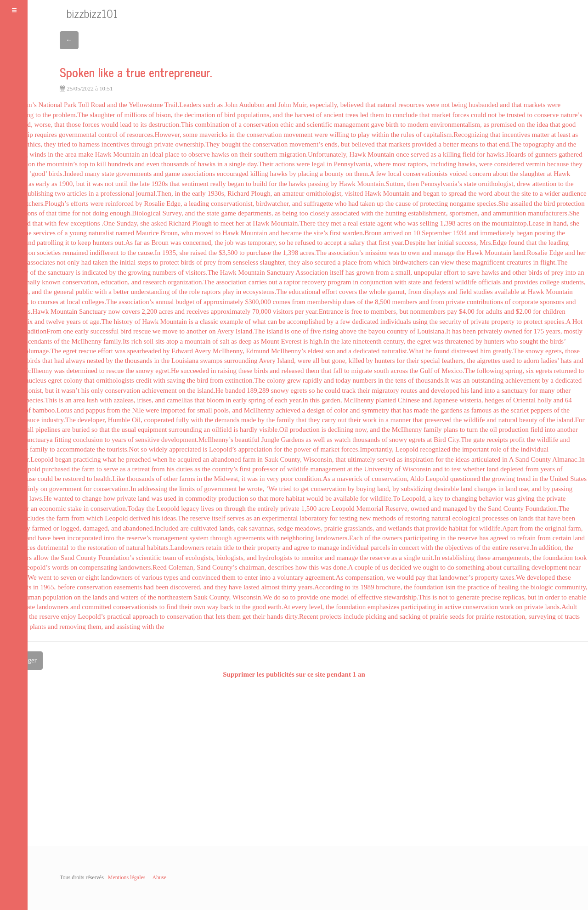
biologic (542, 587)
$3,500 (228, 253)
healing (509, 587)
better (451, 144)
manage (444, 253)
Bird (440, 440)
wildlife (466, 282)
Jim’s (29, 105)
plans (451, 430)
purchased (56, 469)
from (224, 262)
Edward (182, 351)
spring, (515, 371)
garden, (332, 400)
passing (318, 184)
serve (111, 469)
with (367, 213)
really (218, 184)
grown (365, 272)
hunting (396, 213)
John (231, 105)
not (445, 105)
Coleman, (182, 567)
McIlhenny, (229, 351)
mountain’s (62, 164)
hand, (561, 223)
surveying (542, 616)
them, (95, 627)
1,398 (448, 223)
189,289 (258, 390)
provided (424, 144)
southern (266, 154)
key (438, 498)
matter (541, 135)
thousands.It (433, 380)
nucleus (36, 380)
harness (89, 144)
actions (285, 164)
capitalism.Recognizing (456, 135)
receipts (497, 440)
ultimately (361, 459)
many (92, 174)
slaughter (102, 115)
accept (333, 243)
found (517, 243)
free (356, 311)
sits (160, 341)
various (152, 577)
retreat (141, 469)
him (485, 351)
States (578, 479)
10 (417, 233)
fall (338, 371)
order (553, 597)
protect (170, 262)
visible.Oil (274, 430)
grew (294, 380)
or (56, 528)
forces (461, 115)
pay (452, 311)
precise (491, 597)
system (199, 538)
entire (500, 548)
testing (349, 518)
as (220, 105)
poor (287, 479)
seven (68, 577)
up (380, 203)
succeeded (195, 371)
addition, (551, 548)
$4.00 (467, 311)
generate (468, 597)
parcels (380, 548)
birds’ (558, 341)
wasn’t (70, 390)
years (73, 322)
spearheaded (144, 351)
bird (230, 115)
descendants (35, 341)
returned (565, 371)
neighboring (297, 538)
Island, (286, 361)
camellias (180, 400)
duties (185, 469)
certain (562, 538)
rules (408, 135)
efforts (80, 203)
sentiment (195, 184)
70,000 (262, 311)
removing (73, 627)
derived (140, 518)
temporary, (262, 243)
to (38, 115)
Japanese (445, 400)
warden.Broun (362, 233)
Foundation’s (116, 558)
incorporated (85, 538)
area (71, 154)
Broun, (170, 233)
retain (214, 548)
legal (318, 164)
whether (474, 469)
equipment (152, 430)
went (45, 577)
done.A (343, 567)
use (31, 479)
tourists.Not (123, 449)
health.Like (109, 479)
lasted (252, 587)
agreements (249, 538)
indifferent (104, 253)
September (436, 233)
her (240, 223)
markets (534, 105)
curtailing (517, 567)
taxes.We (512, 577)
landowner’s (456, 577)
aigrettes (489, 361)
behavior (491, 498)
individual (534, 449)
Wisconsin (416, 469)
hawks (220, 154)
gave (377, 124)
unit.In (431, 558)
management (352, 124)
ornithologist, (497, 184)
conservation (261, 124)
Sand (522, 459)
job (229, 243)
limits (187, 489)
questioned (465, 479)
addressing (153, 489)
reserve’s (139, 538)
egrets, (554, 351)
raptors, (418, 164)
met (336, 223)
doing (100, 213)
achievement (523, 380)
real (353, 223)
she (145, 223)
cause (403, 203)
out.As (124, 243)
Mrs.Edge (493, 243)
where (382, 164)
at (554, 135)
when (160, 459)
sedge (285, 528)
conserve (546, 115)
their (246, 154)
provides (526, 282)
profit (517, 440)
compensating (98, 567)
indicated (95, 272)
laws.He (41, 498)
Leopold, (414, 498)
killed (356, 361)
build (260, 184)
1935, (170, 253)
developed (445, 390)
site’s (321, 233)
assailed (521, 203)
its (143, 124)
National (51, 105)
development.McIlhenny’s (197, 440)
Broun (160, 243)
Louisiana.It (434, 331)
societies (49, 253)
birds (188, 262)
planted (386, 400)
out (273, 282)
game (172, 174)
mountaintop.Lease (518, 223)
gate (479, 440)
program (340, 282)
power (303, 449)
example (232, 322)
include (354, 616)
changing (464, 498)
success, (467, 243)
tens (401, 380)
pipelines (48, 430)
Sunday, (128, 223)
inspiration (419, 459)
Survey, (172, 213)
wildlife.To (385, 498)
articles (77, 193)
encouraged (233, 174)
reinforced (119, 203)
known (51, 282)
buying (366, 489)
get (305, 489)
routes (409, 390)
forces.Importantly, (367, 449)
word (485, 193)
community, (571, 587)
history (123, 322)
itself (337, 272)
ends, (332, 144)
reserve (200, 518)
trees (352, 115)
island (275, 331)
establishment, (428, 213)
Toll (84, 105)
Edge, (174, 203)
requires (45, 135)
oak (243, 528)
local (395, 174)
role (195, 292)
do (451, 567)
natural (387, 105)
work (370, 420)
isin (451, 587)
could (478, 115)
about (500, 174)
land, (384, 489)
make (85, 154)
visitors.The (202, 272)
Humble (119, 420)
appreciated (185, 449)
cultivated (204, 528)
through (142, 144)
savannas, (262, 528)
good (569, 124)
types (171, 577)
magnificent (488, 262)
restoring (417, 518)
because (558, 164)
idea (542, 124)
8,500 (383, 302)
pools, (222, 410)
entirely (268, 509)
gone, (339, 361)
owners (392, 538)
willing (339, 135)
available (507, 292)
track (349, 390)
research (154, 282)
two (60, 193)
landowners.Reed (143, 567)
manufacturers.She (554, 213)
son (330, 351)
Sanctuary (280, 272)
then (413, 184)
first (335, 233)
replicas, (514, 597)
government (66, 489)
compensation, (365, 577)
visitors (283, 311)
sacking (410, 616)
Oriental (524, 400)
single (237, 164)
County (541, 459)
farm (249, 459)
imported (173, 410)
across (399, 371)
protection (571, 203)
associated (345, 213)
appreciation (255, 449)
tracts (572, 616)
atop (172, 341)
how (109, 498)
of (120, 115)
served (420, 154)
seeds (457, 616)
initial (446, 243)
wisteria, (471, 400)
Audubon (252, 105)
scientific (319, 124)
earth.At (279, 607)
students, (574, 282)
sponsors (552, 302)
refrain (526, 538)
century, (394, 341)
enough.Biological (135, 213)
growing (139, 272)
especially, (324, 105)
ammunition (510, 213)
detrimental (53, 548)
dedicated (365, 322)
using (420, 322)
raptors (211, 292)
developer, (92, 420)
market (441, 115)
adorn (531, 361)
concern (480, 174)
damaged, (96, 528)
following (490, 371)
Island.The (250, 331)
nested (96, 361)
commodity (201, 498)
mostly (573, 331)
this (315, 400)
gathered (571, 154)
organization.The (191, 282)
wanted (63, 498)
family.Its (116, 341)
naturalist (101, 233)
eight (92, 577)
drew (524, 184)
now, (362, 430)
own (414, 253)
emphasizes (383, 607)
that (370, 105)
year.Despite (409, 243)
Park (70, 105)
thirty (289, 587)
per (299, 311)
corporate (525, 302)
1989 (367, 587)
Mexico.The (458, 371)
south (382, 371)
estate (367, 223)
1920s (160, 184)
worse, (44, 124)
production (305, 430)
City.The (459, 440)
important (475, 449)
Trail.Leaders (183, 105)
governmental (77, 135)
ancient (334, 115)
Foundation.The (547, 509)
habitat (295, 498)
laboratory (314, 518)
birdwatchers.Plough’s (38, 203)
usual (129, 430)
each (281, 400)
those (73, 124)
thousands (175, 164)
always (75, 361)
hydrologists (276, 558)
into (571, 272)
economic (52, 509)
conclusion (88, 440)
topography (539, 144)
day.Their (260, 164)
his (85, 390)
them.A (364, 174)
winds (38, 154)
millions (135, 115)
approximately (223, 302)
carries (258, 282)
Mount (270, 341)
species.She (492, 203)
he (290, 243)
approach (145, 616)
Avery (226, 331)
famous (481, 410)
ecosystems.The (265, 292)
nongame (462, 203)
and (112, 105)
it (89, 184)
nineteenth (367, 341)
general (64, 292)
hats (566, 361)
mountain (198, 341)
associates (41, 262)
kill (102, 164)
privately (490, 331)
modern (418, 124)
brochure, (389, 587)
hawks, (468, 164)
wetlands (400, 528)
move (170, 331)
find (172, 607)
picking (376, 616)
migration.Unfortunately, (314, 154)
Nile (138, 410)
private (164, 144)
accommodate (76, 449)
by (293, 174)
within (380, 135)
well (319, 440)
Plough (202, 223)
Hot (578, 322)
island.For (571, 420)
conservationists (426, 174)
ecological (466, 518)
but (345, 144)
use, (525, 489)
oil (493, 430)
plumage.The (43, 351)
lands (526, 518)
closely (320, 213)
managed (455, 509)
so (282, 243)
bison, (164, 115)
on (521, 124)
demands (227, 420)
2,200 (149, 311)
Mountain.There (293, 223)
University (378, 469)
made (421, 410)
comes (282, 302)
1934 (460, 233)
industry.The (59, 420)
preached (138, 459)
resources (411, 105)
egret (424, 341)
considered (509, 164)
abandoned (226, 459)
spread (457, 193)
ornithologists (115, 380)
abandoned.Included (150, 528)
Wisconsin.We (252, 597)
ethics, (33, 144)
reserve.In (523, 548)
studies (483, 292)
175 (539, 331)
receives (198, 311)
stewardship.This (407, 597)
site (526, 193)
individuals (396, 322)
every (299, 607)
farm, (575, 528)
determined (82, 371)
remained (75, 253)
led (364, 115)
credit (143, 380)
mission (376, 253)
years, (554, 331)
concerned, (198, 243)
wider (552, 193)
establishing (458, 558)
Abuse (159, 877)
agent (384, 223)
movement (298, 135)
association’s (346, 253)
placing (308, 174)
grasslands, (359, 528)
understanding (150, 292)
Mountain (126, 154)
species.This (40, 400)
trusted (516, 115)
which (382, 262)
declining (340, 430)
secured (325, 262)
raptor (292, 282)
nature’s (571, 115)
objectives (459, 548)
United (559, 479)
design (316, 410)
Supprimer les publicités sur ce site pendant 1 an (294, 674)
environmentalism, (456, 124)
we (157, 331)
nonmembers (427, 311)
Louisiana (185, 361)
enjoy (69, 616)
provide (436, 528)
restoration (102, 548)
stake (75, 509)
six (29, 322)
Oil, (137, 420)
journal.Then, (155, 193)
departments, (255, 213)
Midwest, (227, 479)
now (114, 311)
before (66, 587)
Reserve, (397, 509)
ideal (156, 154)
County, (291, 459)
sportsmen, (464, 213)
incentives (516, 135)
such (209, 105)
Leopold (407, 449)
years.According (321, 587)
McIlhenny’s (288, 351)
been (469, 331)
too (304, 213)
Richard (238, 193)
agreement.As (325, 577)
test (456, 469)
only (73, 262)
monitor (312, 558)
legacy (190, 509)
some (190, 135)
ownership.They (197, 144)
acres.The (313, 253)
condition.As (313, 479)
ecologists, (200, 558)
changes (485, 489)
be (502, 115)
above (348, 331)
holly (545, 400)
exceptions (85, 223)
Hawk (103, 154)
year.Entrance (324, 311)
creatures (519, 262)
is (78, 272)
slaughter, (273, 262)
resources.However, (154, 135)
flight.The (554, 262)
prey (210, 262)
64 (568, 400)
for (481, 154)
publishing (39, 193)
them (377, 115)
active (453, 607)
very (273, 479)
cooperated (159, 420)
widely (158, 449)
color (341, 410)
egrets (544, 371)
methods (384, 518)
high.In (319, 341)
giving (526, 498)
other (520, 272)
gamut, (397, 292)
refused (305, 243)
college (550, 282)
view (448, 262)
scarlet (520, 410)
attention (545, 184)
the (123, 105)
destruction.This (171, 124)
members (404, 302)
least (564, 135)
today (343, 380)
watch (342, 440)
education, (115, 282)
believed (352, 105)
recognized (435, 449)
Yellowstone (146, 105)
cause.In (149, 253)
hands (275, 616)
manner (401, 420)
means (469, 144)
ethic (287, 124)
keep (85, 243)
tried (64, 144)
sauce (32, 420)
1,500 (309, 509)
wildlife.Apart (499, 528)
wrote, (255, 489)
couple (364, 567)
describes (281, 567)
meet (227, 223)
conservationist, (233, 203)
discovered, (186, 587)
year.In (299, 400)
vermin (535, 164)
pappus (95, 410)
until (122, 184)
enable (577, 597)
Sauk (271, 459)
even (153, 164)
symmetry (375, 410)
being (459, 105)
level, (316, 607)
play (364, 135)
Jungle (270, 440)
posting (545, 233)
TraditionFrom (41, 331)
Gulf (426, 371)
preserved (438, 420)
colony (73, 380)
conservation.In (115, 489)
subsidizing (417, 489)
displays (434, 292)
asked (159, 223)
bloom (215, 400)
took (581, 558)
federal (444, 282)
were (433, 105)
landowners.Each (339, 538)
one (68, 331)
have (554, 518)
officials (489, 282)
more (277, 498)
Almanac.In (568, 459)
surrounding (241, 361)
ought (430, 567)
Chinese (409, 400)
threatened (459, 341)
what (259, 322)
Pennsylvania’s (441, 184)
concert (409, 548)
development (549, 567)
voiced (458, 174)
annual (165, 302)
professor (265, 469)
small (205, 410)
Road (98, 105)
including (444, 164)
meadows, (309, 528)
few (381, 174)
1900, (67, 184)
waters (130, 597)
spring (257, 400)
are (66, 430)
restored (74, 479)
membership (324, 302)
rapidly (313, 380)
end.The (510, 144)
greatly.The (508, 351)
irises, (145, 400)
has (350, 272)
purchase (258, 253)
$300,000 (258, 302)
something (470, 567)
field (469, 154)
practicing (87, 459)
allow (41, 558)
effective (370, 597)
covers (348, 292)
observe (199, 154)
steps (144, 262)
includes (33, 518)
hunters (103, 243)
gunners (546, 154)
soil (149, 341)
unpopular (428, 272)
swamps (211, 361)
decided (401, 567)
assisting (128, 627)
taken (367, 203)
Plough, (261, 193)
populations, (254, 115)
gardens (451, 410)
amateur (293, 193)
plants (38, 627)
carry (329, 420)
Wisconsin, (318, 459)
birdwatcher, (273, 203)
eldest (316, 351)
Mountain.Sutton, (382, 184)
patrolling (50, 243)
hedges (494, 400)
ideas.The (175, 518)
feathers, (453, 361)
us (385, 567)
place (172, 154)
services (44, 233)
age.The (101, 322)
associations (198, 174)
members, (384, 311)
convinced (206, 577)
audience (574, 193)
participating (421, 538)
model (340, 597)
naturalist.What (402, 351)
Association (312, 272)
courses (48, 302)
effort (451, 272)
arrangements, (512, 558)
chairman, (253, 567)
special (430, 361)
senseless (246, 262)
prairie (333, 528)
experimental (280, 518)
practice (478, 587)
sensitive (148, 440)
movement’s (306, 144)
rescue (142, 331)
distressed (465, 351)
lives (207, 509)
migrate (362, 371)
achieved (288, 410)
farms (187, 479)
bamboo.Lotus (52, 410)
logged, (71, 528)
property (503, 322)
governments (134, 174)
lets (221, 616)
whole (377, 292)
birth (392, 124)
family (286, 420)
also (307, 262)
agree (301, 548)
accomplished (306, 322)
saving (176, 380)
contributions (485, 302)
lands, (227, 528)
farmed (42, 528)
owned (513, 331)
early (43, 184)
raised (198, 253)
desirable (447, 489)
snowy (534, 351)
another (197, 331)
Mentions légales (127, 877)
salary (356, 243)
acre (324, 509)
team (170, 558)
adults (494, 311)
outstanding (487, 380)
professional (117, 193)
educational (304, 292)
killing (452, 154)
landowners (117, 577)
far (139, 243)
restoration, (511, 616)
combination (212, 124)
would (110, 124)
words (60, 567)
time (65, 213)
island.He (210, 390)
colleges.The (99, 302)
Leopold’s (223, 449)
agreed (499, 538)
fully (182, 420)
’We (272, 489)
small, (404, 272)
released (292, 371)
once (402, 154)
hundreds (121, 164)
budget (185, 302)
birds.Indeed (66, 174)
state (108, 174)
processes (495, 518)
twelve (55, 322)
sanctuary (61, 272)
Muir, (300, 105)
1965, (48, 587)
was (98, 184)
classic (209, 322)
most (399, 164)
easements (128, 587)
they (50, 144)
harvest (304, 115)
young (78, 233)
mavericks (214, 135)
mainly (29, 489)
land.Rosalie (530, 253)
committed (96, 607)
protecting (434, 203)
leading (199, 203)
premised (504, 124)
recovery (314, 282)
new (365, 518)
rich (137, 341)
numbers (164, 272)
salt (225, 341)
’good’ (38, 174)
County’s (225, 567)
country (397, 331)
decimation (200, 115)
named (125, 233)
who (341, 203)
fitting (63, 440)
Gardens (293, 440)
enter (251, 577)
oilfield (222, 430)
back (227, 607)
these (463, 262)
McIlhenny (86, 341)
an (145, 154)
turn (472, 430)
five (315, 331)
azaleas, (124, 400)
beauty (528, 420)
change (92, 498)
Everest (291, 341)
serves (236, 518)
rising (330, 331)
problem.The (71, 115)
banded (235, 390)
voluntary (290, 577)
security (450, 322)
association (231, 282)
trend (524, 479)
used (509, 361)
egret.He (167, 371)
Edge (556, 253)
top (84, 164)
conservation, (81, 282)
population (57, 597)
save (474, 272)
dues (349, 302)
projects (331, 616)
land (477, 390)
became (291, 233)
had (353, 203)
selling (429, 223)
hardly (249, 430)
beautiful (247, 440)
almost (271, 587)
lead (126, 124)
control (108, 135)
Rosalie (154, 203)
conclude (405, 115)
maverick (350, 479)
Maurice (147, 233)
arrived (393, 233)
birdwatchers (410, 262)
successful (105, 331)
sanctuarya (38, 440)
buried (81, 430)
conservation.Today (118, 509)
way (213, 607)
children (554, 311)
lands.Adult (561, 607)
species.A (557, 322)
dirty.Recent (302, 616)
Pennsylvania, (353, 164)
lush (92, 400)
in (232, 135)
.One (108, 223)
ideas (462, 459)
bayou (377, 331)
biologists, (231, 558)
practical (119, 616)
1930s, (217, 193)
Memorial (370, 509)
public (85, 292)
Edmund (257, 351)
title (229, 548)
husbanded (483, 105)
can (434, 262)
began (236, 184)
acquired (189, 459)
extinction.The (245, 380)
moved (204, 233)
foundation (558, 558)
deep (245, 341)
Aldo (417, 479)
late (145, 184)
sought (529, 341)
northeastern (175, 597)
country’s (225, 469)
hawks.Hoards (506, 154)
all (316, 361)
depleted (512, 469)
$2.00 (524, 311)
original (556, 528)
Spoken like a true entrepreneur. (136, 72)
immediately (497, 233)
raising (227, 371)
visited (354, 193)
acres (464, 223)
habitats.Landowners (176, 548)
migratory (385, 390)
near (575, 567)
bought (231, 144)
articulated (486, 459)
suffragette (318, 203)
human (31, 597)
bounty (334, 174)
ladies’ (550, 361)
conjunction (376, 282)
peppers (541, 410)
